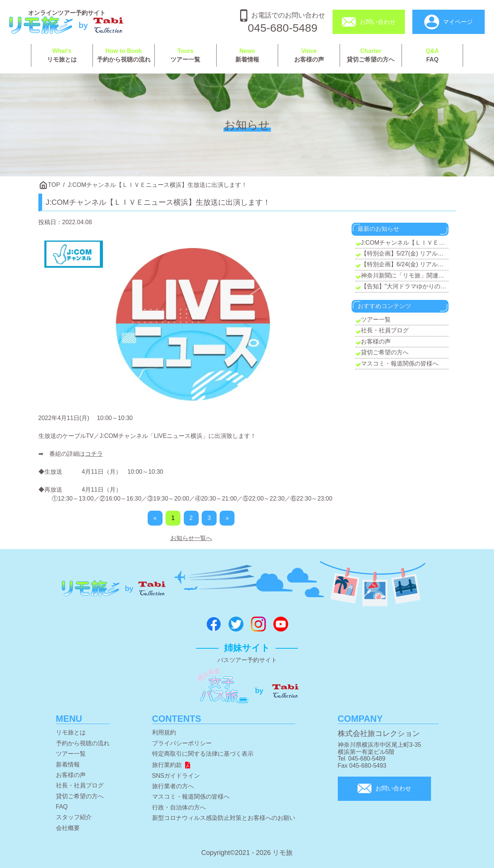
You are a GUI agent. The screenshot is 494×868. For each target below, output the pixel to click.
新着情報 (247, 55)
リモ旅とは (62, 55)
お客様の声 (309, 55)
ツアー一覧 (185, 55)
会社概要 (68, 828)
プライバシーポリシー (182, 743)
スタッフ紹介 (74, 817)
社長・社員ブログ (385, 330)
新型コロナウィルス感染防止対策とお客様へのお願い (224, 818)
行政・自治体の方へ (179, 807)
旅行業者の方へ (173, 786)
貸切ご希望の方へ (371, 55)
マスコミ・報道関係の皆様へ (400, 364)
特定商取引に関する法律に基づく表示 (203, 754)
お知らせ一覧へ (191, 538)
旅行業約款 (172, 765)
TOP (54, 185)
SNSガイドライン (176, 776)
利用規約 (164, 732)
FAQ (432, 55)
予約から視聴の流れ (124, 55)
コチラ (94, 454)
